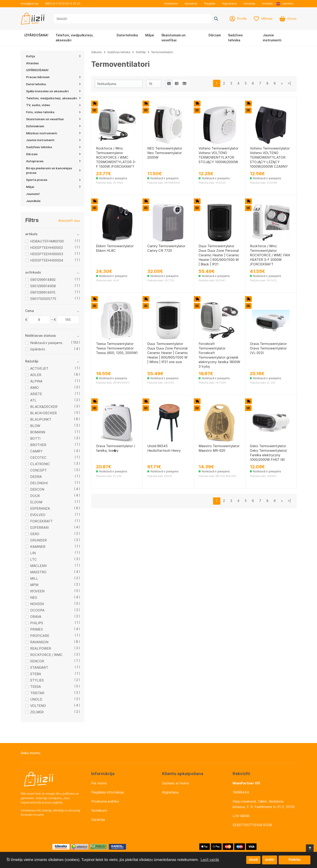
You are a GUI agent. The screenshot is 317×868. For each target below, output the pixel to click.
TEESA (36, 687)
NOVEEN (37, 604)
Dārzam (215, 35)
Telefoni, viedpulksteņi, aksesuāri (75, 38)
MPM (34, 585)
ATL (33, 400)
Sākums (97, 52)
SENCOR (37, 661)
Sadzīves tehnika (235, 38)
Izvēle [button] (269, 860)
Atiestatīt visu (69, 221)
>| (289, 83)
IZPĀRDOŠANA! (36, 35)
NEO (34, 597)
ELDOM (36, 502)
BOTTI (35, 438)
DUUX (35, 496)
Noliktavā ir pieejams (46, 343)
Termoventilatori (162, 52)
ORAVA (36, 617)
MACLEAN (38, 566)
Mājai (150, 35)
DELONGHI (39, 483)
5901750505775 (43, 299)
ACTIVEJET (39, 368)
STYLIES (37, 680)
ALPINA (36, 381)
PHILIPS (37, 623)
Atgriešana (229, 4)
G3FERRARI (39, 528)
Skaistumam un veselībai (173, 38)
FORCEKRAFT (41, 521)
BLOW (35, 426)
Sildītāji (141, 52)
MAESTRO (38, 572)
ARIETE (36, 394)
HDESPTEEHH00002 (47, 248)
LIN (33, 553)
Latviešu (285, 4)
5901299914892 (43, 280)
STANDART (39, 667)
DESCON (37, 489)
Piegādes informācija (107, 792)
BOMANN (38, 432)
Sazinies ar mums (176, 783)
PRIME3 (36, 629)
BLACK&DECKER (44, 407)
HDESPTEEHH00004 (47, 260)
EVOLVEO (38, 515)
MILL (34, 578)
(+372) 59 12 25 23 (68, 4)
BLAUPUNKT (41, 419)
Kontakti (268, 4)
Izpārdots (38, 349)
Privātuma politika (105, 801)
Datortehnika (127, 35)
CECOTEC (38, 458)
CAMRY (36, 451)
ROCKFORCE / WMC (46, 655)
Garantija (249, 4)
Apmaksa (191, 4)
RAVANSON (39, 642)
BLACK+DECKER (43, 413)
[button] (286, 4)
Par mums (99, 783)
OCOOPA (37, 610)
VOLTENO (38, 706)
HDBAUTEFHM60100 (47, 241)
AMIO (34, 388)
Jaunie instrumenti (272, 38)
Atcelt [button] (253, 860)
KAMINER (38, 547)
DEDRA (36, 477)
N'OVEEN (37, 591)
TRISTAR (37, 693)
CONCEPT (38, 470)
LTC (33, 559)
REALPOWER (41, 648)
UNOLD (36, 699)
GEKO (35, 534)
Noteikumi (171, 4)
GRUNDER (38, 540)
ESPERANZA (40, 508)
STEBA (36, 674)
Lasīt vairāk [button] (210, 860)
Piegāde (210, 4)
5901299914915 (43, 292)
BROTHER (38, 445)
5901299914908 (43, 286)
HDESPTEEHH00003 (47, 254)
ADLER (36, 375)
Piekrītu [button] (295, 860)
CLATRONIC (40, 464)
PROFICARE (40, 636)
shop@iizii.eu (30, 4)
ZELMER (37, 712)
